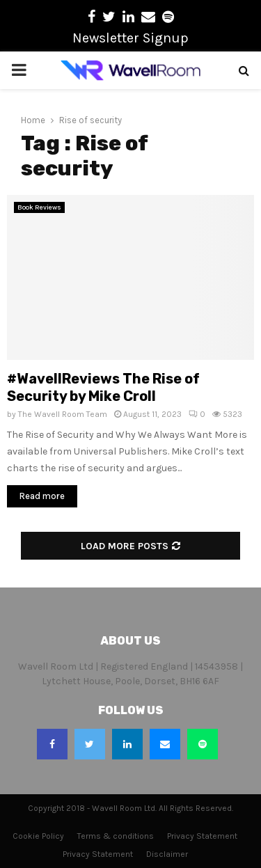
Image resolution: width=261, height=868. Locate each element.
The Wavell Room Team (63, 414)
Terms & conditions (116, 836)
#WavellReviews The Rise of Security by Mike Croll (103, 387)
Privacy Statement (202, 836)
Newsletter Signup (130, 38)
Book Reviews (39, 207)
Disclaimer (167, 854)
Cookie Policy (38, 836)
